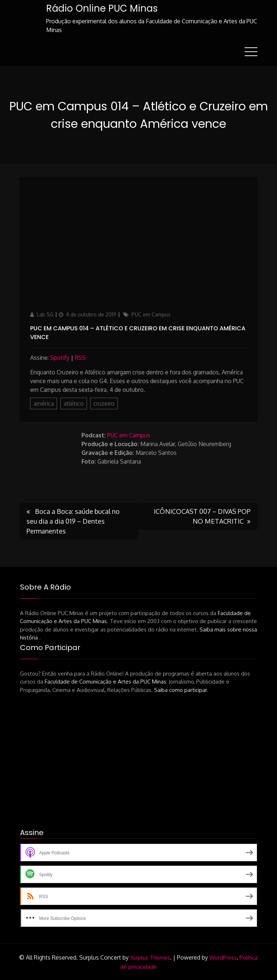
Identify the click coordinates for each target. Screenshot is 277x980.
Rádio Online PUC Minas (102, 8)
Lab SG (45, 314)
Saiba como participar (180, 690)
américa (44, 404)
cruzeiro (104, 404)
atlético (74, 404)
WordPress (223, 958)
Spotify (60, 358)
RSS (80, 358)
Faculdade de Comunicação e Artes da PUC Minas (105, 682)
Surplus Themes (150, 958)
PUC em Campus (151, 314)
